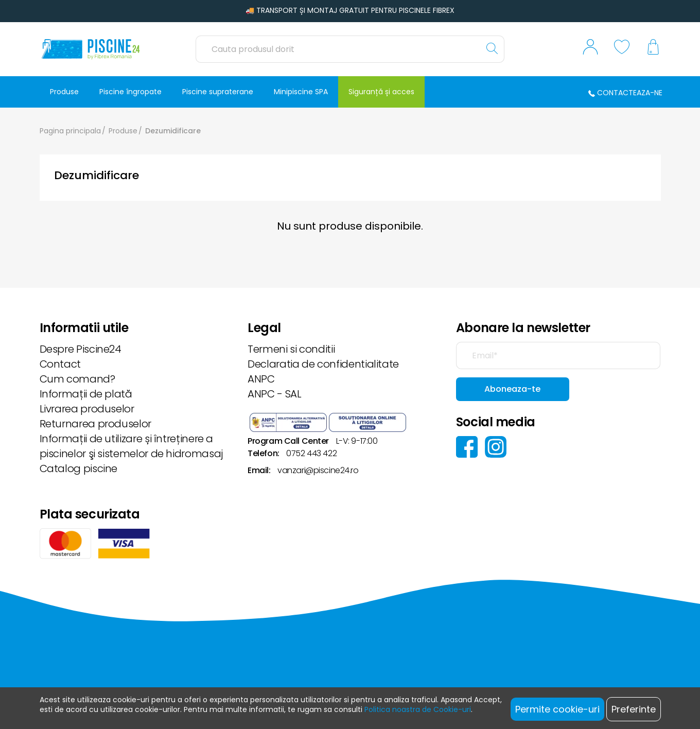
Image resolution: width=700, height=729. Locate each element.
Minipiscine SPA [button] (301, 92)
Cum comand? (77, 379)
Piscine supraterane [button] (218, 92)
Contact (60, 364)
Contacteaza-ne (625, 93)
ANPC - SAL (274, 394)
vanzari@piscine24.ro (318, 470)
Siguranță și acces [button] (381, 92)
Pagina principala (70, 131)
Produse (123, 131)
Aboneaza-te (512, 389)
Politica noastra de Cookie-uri (418, 709)
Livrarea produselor (87, 409)
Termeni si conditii (291, 349)
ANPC (261, 379)
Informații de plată (86, 394)
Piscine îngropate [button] (130, 92)
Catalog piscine (79, 468)
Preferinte (634, 709)
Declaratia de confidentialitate (323, 364)
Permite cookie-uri (557, 709)
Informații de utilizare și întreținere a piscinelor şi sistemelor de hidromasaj (131, 446)
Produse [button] (64, 92)
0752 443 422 (311, 453)
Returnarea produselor (95, 424)
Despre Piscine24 (81, 349)
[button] (590, 49)
